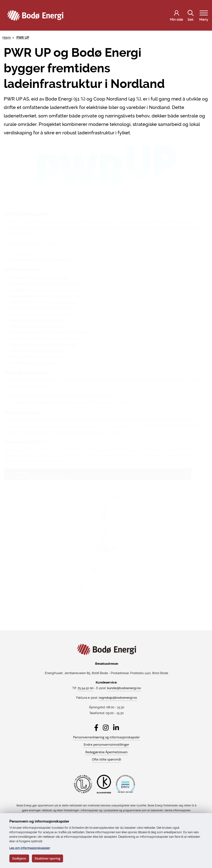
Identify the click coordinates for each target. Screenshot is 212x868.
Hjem (7, 37)
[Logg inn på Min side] (177, 15)
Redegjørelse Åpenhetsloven (106, 752)
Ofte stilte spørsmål (106, 759)
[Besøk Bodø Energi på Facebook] (96, 728)
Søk (191, 15)
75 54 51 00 (85, 688)
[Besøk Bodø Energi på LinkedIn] (116, 728)
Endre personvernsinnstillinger (106, 744)
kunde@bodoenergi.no (124, 688)
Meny (204, 15)
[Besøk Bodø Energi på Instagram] (106, 728)
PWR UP (23, 37)
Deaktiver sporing (48, 858)
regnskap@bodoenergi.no (118, 698)
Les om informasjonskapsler (30, 848)
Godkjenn (19, 858)
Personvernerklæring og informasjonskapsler (106, 737)
